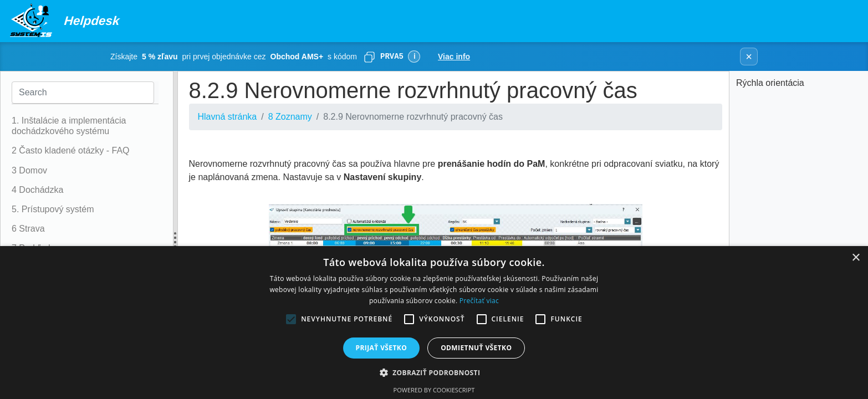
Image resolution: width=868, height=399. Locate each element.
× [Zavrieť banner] (749, 57)
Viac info (454, 57)
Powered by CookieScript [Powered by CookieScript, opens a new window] (434, 390)
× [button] (856, 258)
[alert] (434, 323)
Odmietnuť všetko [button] (476, 348)
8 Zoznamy (290, 117)
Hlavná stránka (228, 117)
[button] (434, 372)
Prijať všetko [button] (382, 348)
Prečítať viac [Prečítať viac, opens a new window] (479, 301)
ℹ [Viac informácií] (414, 56)
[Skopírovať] (369, 57)
